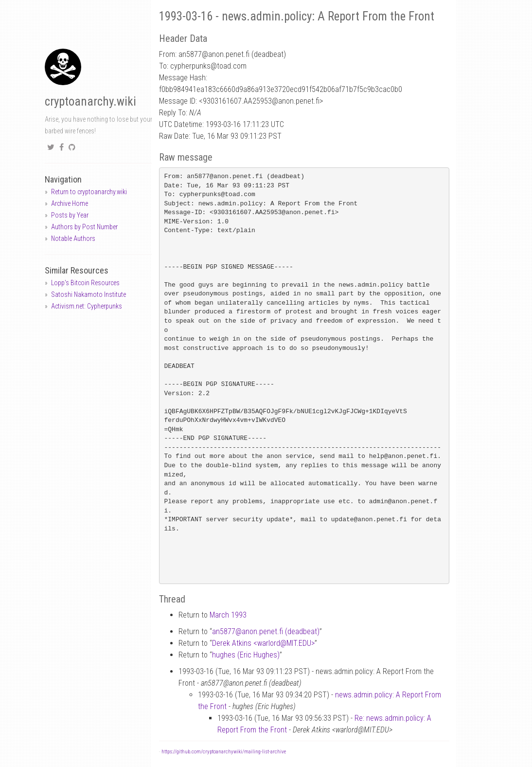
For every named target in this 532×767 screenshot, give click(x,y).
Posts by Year (70, 215)
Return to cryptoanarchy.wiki (89, 192)
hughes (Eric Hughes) (246, 655)
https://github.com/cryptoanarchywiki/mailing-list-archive (224, 752)
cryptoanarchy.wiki (90, 101)
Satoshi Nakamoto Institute (89, 294)
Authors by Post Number (84, 227)
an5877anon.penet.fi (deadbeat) (266, 631)
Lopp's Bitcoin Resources (85, 283)
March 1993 (228, 615)
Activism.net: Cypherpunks (87, 306)
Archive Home (70, 203)
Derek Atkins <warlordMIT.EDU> (263, 643)
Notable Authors (73, 238)
